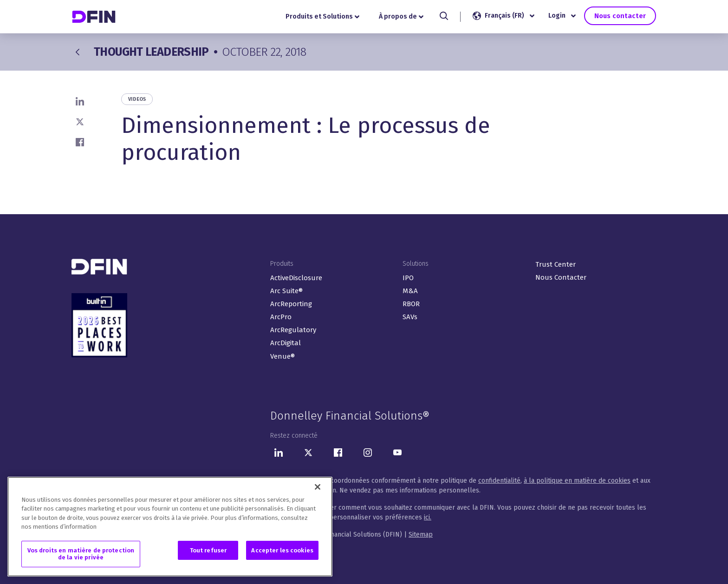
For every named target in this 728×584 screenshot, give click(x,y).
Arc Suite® (286, 291)
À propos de (403, 16)
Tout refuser (208, 552)
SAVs (410, 317)
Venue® (283, 356)
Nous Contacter (561, 277)
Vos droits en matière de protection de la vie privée (81, 556)
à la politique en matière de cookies (577, 481)
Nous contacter (620, 16)
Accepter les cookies (282, 552)
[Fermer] (318, 489)
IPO (408, 278)
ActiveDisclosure (296, 278)
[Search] (446, 16)
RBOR (411, 304)
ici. (428, 517)
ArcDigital (286, 343)
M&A (410, 291)
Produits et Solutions (324, 16)
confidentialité (499, 481)
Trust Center (556, 264)
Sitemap (421, 535)
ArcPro (281, 317)
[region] (170, 528)
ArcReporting (291, 304)
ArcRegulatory (293, 330)
